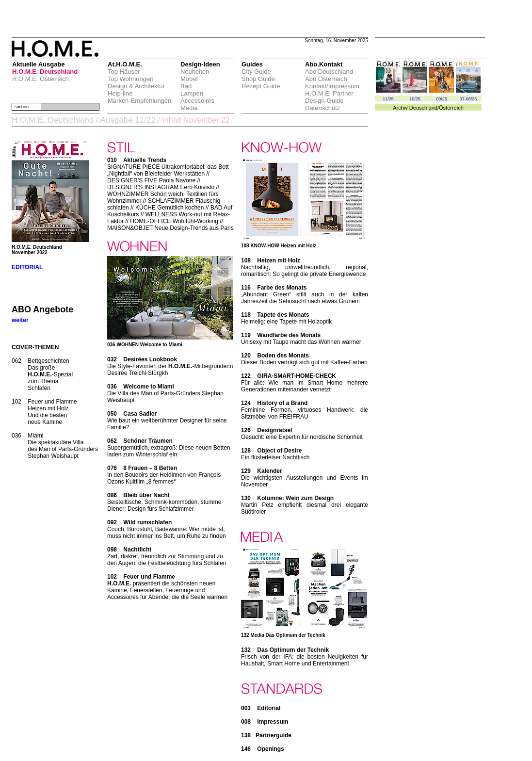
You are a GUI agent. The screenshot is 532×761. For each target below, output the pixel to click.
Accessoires (197, 101)
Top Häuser (124, 72)
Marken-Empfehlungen (140, 101)
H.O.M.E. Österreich (40, 79)
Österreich (451, 108)
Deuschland (423, 108)
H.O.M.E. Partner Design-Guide (329, 97)
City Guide (256, 72)
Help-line (120, 93)
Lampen (192, 93)
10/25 (415, 99)
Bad (186, 86)
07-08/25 (468, 99)
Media (189, 108)
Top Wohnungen (130, 79)
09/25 (442, 99)
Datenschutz (322, 108)
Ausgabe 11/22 (128, 120)
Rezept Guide (261, 86)
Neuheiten (195, 72)
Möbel (189, 79)
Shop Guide (258, 79)
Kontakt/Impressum (332, 86)
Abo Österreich (326, 79)
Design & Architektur (136, 86)
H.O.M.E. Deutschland (45, 72)
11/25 (388, 99)
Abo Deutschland (329, 72)
